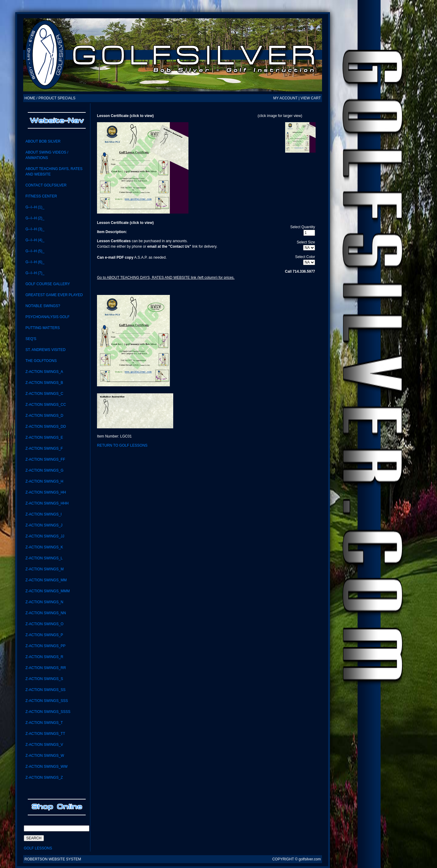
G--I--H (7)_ (35, 273)
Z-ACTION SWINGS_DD (46, 427)
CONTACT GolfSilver (46, 185)
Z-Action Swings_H (44, 481)
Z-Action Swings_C (44, 394)
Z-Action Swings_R (44, 657)
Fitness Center (41, 196)
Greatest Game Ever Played (54, 295)
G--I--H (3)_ (35, 229)
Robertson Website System (53, 859)
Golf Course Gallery (48, 284)
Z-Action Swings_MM (46, 580)
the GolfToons (41, 361)
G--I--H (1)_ (35, 207)
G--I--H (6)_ (35, 262)
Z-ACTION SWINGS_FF (45, 459)
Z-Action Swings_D (44, 416)
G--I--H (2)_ (35, 218)
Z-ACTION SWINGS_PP (45, 646)
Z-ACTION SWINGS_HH (46, 492)
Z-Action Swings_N (44, 602)
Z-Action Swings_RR (46, 668)
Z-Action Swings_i (43, 514)
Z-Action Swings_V (44, 745)
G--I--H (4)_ (35, 240)
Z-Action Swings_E (44, 438)
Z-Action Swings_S (44, 679)
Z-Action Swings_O (44, 624)
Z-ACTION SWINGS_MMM (47, 591)
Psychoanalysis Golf (47, 317)
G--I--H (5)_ (35, 251)
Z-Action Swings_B (44, 383)
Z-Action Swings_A (44, 372)
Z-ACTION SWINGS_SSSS (48, 712)
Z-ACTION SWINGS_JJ (45, 536)
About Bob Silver (43, 141)
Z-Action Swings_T (44, 723)
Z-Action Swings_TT (45, 734)
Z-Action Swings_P (44, 635)
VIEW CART (311, 98)
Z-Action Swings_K (44, 547)
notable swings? (43, 306)
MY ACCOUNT (285, 98)
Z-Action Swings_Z (44, 778)
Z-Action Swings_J (44, 525)
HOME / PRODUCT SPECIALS (50, 98)
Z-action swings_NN (46, 613)
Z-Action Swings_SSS (47, 701)
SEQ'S (31, 339)
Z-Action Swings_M (44, 569)
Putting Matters (42, 328)
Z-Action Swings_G (44, 470)
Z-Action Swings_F (44, 448)
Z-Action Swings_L (44, 558)
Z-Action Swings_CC (46, 405)
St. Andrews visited (45, 350)
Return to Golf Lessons (122, 445)
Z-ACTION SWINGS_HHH (47, 503)
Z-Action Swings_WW (46, 767)
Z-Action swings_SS (45, 690)
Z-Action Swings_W (45, 756)
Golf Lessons (38, 848)
